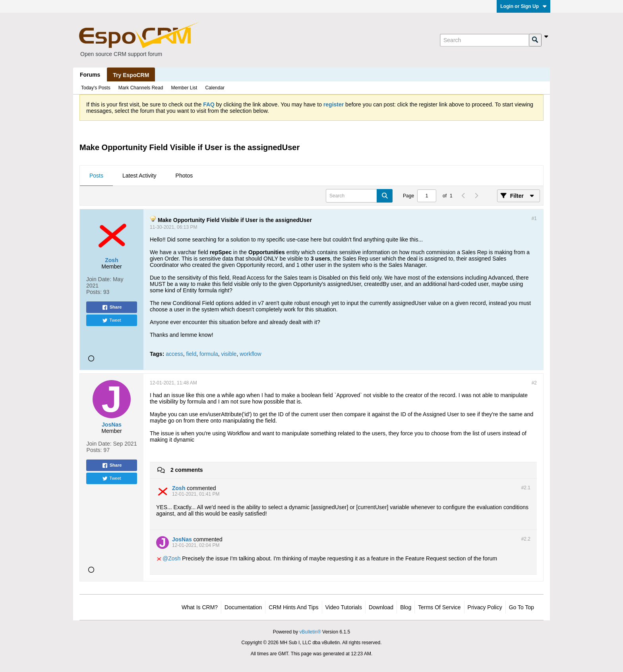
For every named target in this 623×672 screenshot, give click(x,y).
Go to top (521, 607)
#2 (534, 383)
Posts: (94, 292)
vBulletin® (310, 632)
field (192, 354)
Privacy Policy (485, 607)
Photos (184, 176)
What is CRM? (200, 607)
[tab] (96, 176)
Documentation (243, 607)
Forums (90, 75)
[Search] (484, 40)
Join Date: (99, 279)
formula (209, 354)
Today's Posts (96, 88)
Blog (406, 607)
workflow (250, 354)
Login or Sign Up (523, 6)
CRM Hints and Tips (293, 607)
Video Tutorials (344, 607)
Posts (96, 176)
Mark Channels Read (141, 88)
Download (381, 607)
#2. (526, 488)
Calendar (215, 88)
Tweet (111, 321)
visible (229, 354)
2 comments (187, 470)
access (174, 354)
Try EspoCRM (131, 75)
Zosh (174, 558)
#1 (534, 218)
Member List (184, 88)
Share (112, 307)
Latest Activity (139, 176)
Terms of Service (439, 607)
